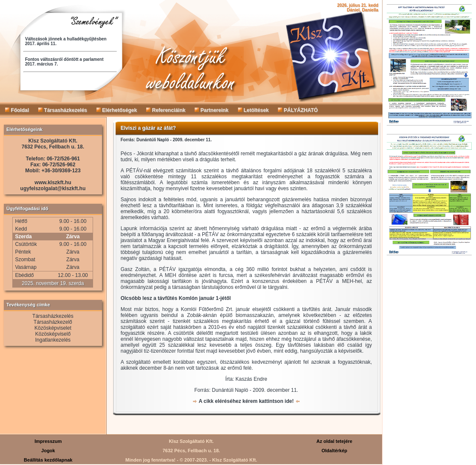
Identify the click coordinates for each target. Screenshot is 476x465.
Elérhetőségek (117, 110)
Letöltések (254, 110)
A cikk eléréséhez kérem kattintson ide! (246, 401)
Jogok (48, 451)
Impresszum (48, 441)
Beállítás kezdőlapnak (48, 460)
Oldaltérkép (334, 451)
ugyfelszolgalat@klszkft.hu (53, 188)
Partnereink (211, 110)
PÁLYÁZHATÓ (298, 110)
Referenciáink (166, 110)
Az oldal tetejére (334, 441)
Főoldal (17, 110)
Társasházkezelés (63, 110)
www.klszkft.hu (53, 183)
